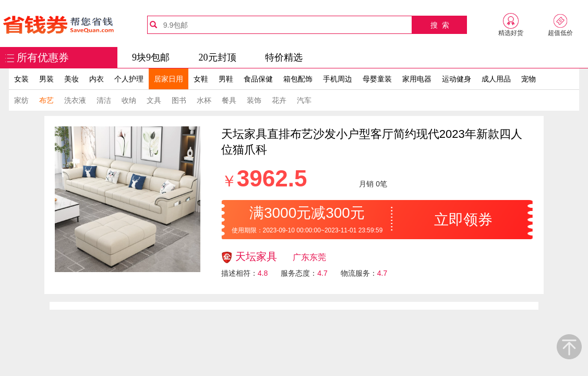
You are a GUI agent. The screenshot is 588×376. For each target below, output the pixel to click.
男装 (46, 79)
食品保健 (258, 79)
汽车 (304, 100)
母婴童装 (377, 79)
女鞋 (201, 79)
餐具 (229, 100)
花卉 (279, 100)
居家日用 (169, 79)
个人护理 (129, 79)
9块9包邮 (151, 57)
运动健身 (457, 79)
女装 (21, 79)
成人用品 (496, 79)
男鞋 (226, 79)
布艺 (46, 100)
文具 (154, 100)
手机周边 (338, 79)
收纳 (129, 100)
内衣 (97, 79)
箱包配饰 (298, 79)
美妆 (71, 79)
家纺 (21, 100)
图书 (179, 100)
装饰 (254, 100)
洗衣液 (75, 100)
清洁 (104, 100)
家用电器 (417, 79)
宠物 (529, 79)
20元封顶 (218, 57)
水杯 (204, 100)
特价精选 (284, 57)
